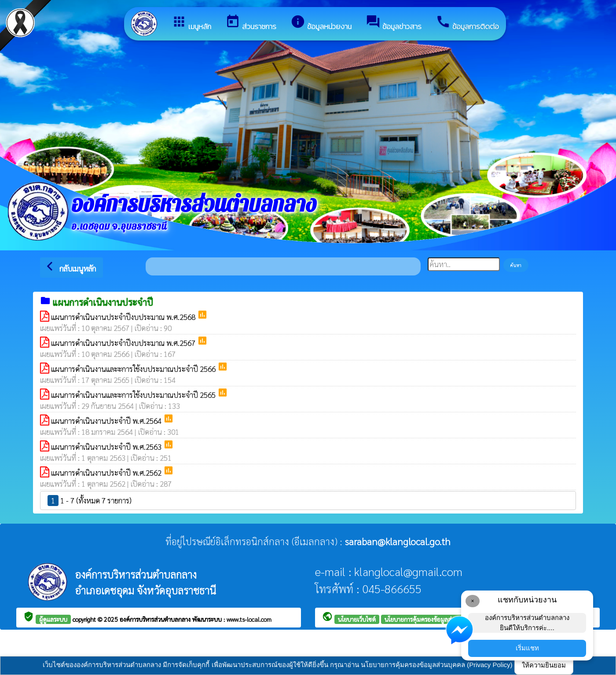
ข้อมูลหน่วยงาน (321, 23)
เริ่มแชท (527, 648)
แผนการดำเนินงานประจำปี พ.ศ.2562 (107, 473)
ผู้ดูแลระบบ (53, 619)
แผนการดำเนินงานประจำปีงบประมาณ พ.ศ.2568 (124, 317)
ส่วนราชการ (251, 23)
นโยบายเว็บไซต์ (357, 619)
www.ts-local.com (249, 619)
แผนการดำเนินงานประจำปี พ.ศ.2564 (107, 421)
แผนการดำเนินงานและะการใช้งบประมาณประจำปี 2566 (134, 369)
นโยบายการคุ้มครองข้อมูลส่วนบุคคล (429, 619)
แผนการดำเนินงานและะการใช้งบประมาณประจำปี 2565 (134, 395)
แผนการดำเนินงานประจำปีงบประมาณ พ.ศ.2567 (124, 343)
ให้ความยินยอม (544, 665)
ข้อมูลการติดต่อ (467, 23)
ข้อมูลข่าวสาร (394, 23)
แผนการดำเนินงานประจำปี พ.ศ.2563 (107, 447)
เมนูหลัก (191, 23)
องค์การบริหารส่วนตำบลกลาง (156, 619)
